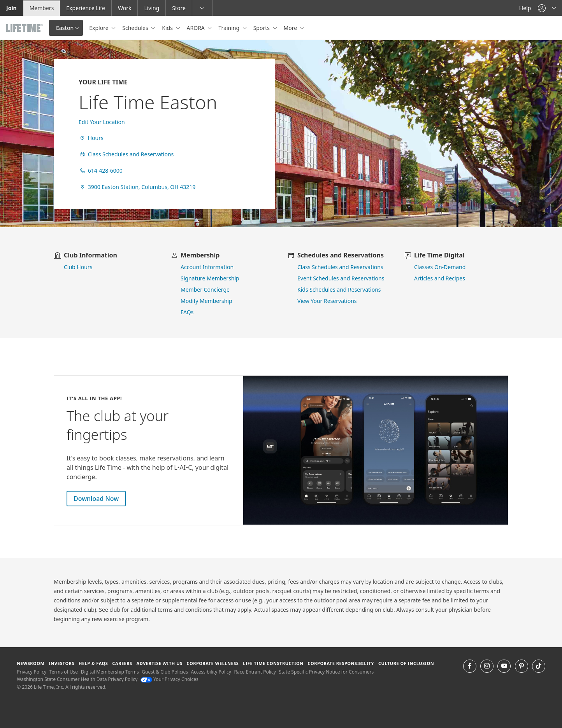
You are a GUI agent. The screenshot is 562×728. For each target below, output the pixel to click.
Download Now (96, 499)
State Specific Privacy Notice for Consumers (326, 672)
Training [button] (229, 28)
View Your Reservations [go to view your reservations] (327, 301)
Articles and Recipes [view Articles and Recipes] (440, 278)
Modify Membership (206, 301)
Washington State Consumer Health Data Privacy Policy (77, 679)
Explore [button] (99, 28)
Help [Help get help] (525, 8)
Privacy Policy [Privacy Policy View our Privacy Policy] (32, 672)
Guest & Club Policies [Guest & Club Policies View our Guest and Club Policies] (165, 672)
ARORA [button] (197, 28)
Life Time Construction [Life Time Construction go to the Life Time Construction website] (273, 663)
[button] (547, 8)
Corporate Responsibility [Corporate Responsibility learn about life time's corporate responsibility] (341, 663)
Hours (91, 138)
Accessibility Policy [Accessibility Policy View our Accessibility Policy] (211, 672)
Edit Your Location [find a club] (102, 122)
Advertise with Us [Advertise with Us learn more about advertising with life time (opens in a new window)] (160, 663)
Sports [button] (262, 28)
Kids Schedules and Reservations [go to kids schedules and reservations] (339, 290)
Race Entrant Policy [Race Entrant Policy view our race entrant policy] (255, 672)
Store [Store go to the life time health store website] (179, 8)
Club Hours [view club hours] (78, 267)
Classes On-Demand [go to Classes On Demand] (440, 267)
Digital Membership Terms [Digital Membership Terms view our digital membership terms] (110, 672)
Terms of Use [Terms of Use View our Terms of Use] (64, 672)
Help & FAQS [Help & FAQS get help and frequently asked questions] (93, 663)
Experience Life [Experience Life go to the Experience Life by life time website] (86, 8)
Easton (65, 28)
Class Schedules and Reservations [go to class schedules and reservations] (340, 267)
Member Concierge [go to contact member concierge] (205, 290)
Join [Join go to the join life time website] (11, 8)
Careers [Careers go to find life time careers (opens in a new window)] (122, 663)
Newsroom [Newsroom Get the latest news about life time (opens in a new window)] (31, 663)
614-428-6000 (101, 171)
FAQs (187, 312)
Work (125, 8)
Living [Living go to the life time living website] (152, 8)
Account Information (207, 267)
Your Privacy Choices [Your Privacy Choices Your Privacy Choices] (169, 679)
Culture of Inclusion (406, 663)
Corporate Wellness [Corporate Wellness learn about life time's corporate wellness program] (213, 663)
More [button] (291, 28)
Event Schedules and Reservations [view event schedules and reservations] (341, 278)
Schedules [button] (136, 28)
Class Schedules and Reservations (126, 154)
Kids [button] (168, 28)
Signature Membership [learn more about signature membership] (210, 278)
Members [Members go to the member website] (42, 8)
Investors (61, 663)
